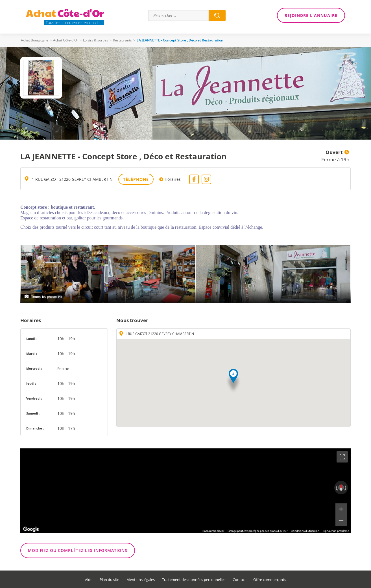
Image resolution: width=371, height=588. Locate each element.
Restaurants (122, 40)
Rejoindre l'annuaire (311, 15)
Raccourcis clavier (213, 531)
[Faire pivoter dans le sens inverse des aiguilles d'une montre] (336, 488)
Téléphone (136, 179)
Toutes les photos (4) (46, 297)
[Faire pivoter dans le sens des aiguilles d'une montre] (346, 488)
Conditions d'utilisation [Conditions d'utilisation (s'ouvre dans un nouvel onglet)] (305, 531)
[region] (185, 491)
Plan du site (109, 580)
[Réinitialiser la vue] (341, 488)
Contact (239, 580)
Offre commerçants (270, 580)
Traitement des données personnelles (194, 580)
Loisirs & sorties (96, 40)
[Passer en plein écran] (342, 457)
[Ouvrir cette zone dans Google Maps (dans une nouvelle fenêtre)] (31, 529)
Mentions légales (141, 580)
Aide (89, 580)
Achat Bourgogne (35, 40)
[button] (233, 381)
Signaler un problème (336, 531)
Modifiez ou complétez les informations (78, 550)
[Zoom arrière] (341, 521)
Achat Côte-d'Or (66, 40)
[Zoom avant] (341, 509)
